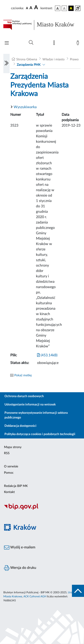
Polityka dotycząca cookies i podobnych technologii (40, 434)
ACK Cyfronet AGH (35, 596)
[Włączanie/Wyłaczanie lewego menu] (6, 64)
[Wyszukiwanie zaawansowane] (31, 43)
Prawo (74, 59)
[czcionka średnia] (31, 8)
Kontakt (9, 492)
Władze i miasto (54, 59)
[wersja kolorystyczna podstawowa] (58, 8)
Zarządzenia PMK (29, 65)
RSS (7, 453)
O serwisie (11, 467)
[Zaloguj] (79, 44)
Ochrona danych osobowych (24, 396)
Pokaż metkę (23, 375)
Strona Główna (27, 59)
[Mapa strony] (55, 44)
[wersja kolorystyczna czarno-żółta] (71, 8)
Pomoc (9, 473)
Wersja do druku (20, 568)
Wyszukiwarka (25, 107)
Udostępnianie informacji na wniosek (30, 405)
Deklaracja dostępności (20, 426)
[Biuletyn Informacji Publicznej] (42, 509)
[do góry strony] (78, 591)
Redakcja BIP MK (16, 486)
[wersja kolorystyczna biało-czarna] (64, 8)
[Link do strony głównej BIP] (42, 25)
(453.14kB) (47, 355)
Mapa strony (13, 447)
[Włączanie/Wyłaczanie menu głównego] (7, 43)
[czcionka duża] (37, 8)
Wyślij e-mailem (20, 548)
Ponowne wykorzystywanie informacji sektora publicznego (36, 415)
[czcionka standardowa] (27, 8)
